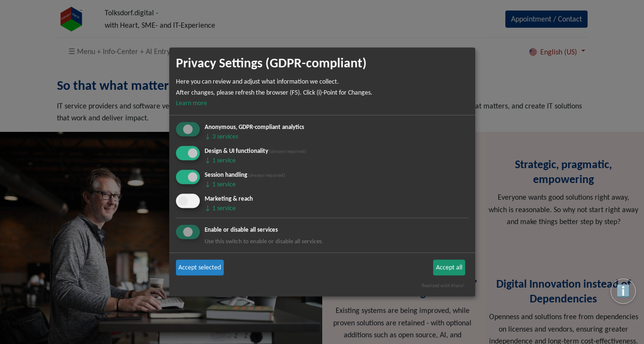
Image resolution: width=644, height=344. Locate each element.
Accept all (449, 267)
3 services (221, 136)
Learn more (191, 103)
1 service (220, 160)
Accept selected (200, 267)
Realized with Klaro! (443, 285)
